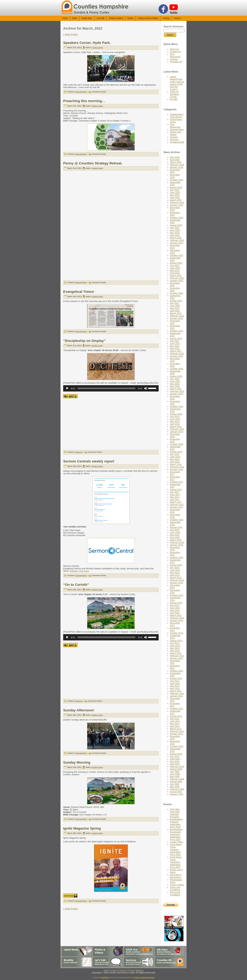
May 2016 (175, 535)
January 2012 (177, 696)
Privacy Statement (136, 970)
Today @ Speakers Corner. (174, 94)
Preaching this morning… (84, 101)
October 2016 (177, 520)
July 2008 (175, 784)
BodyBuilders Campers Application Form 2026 (176, 823)
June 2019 (175, 419)
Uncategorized (177, 142)
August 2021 (176, 338)
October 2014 (177, 595)
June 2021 (175, 344)
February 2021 (177, 354)
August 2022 (176, 301)
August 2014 (176, 603)
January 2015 (177, 583)
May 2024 (175, 233)
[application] (111, 388)
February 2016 (177, 542)
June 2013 (175, 646)
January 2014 (177, 620)
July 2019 (175, 417)
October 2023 (177, 255)
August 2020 (176, 376)
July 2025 (175, 190)
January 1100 (177, 794)
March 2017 (176, 502)
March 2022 (176, 313)
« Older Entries (70, 34)
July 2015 (175, 568)
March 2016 (176, 540)
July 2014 (175, 605)
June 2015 (175, 570)
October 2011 (177, 709)
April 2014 (175, 613)
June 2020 (175, 381)
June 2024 (175, 230)
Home (106, 970)
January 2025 (177, 205)
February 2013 (177, 656)
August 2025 (176, 187)
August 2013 (176, 641)
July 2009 (175, 772)
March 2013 (176, 653)
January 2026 (177, 167)
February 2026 (177, 165)
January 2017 (177, 507)
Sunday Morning (77, 762)
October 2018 (177, 444)
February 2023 (177, 278)
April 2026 (175, 160)
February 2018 (177, 467)
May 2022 (175, 308)
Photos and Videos (175, 133)
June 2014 (175, 608)
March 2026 (176, 162)
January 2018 (177, 469)
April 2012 (175, 688)
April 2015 (175, 575)
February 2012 (177, 693)
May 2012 (175, 686)
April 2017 (175, 500)
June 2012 (175, 683)
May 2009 (175, 777)
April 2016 (175, 537)
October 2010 (177, 746)
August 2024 (176, 225)
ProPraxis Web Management (144, 978)
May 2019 (175, 422)
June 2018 (175, 457)
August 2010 (176, 754)
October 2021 (177, 331)
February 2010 (177, 766)
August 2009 (176, 769)
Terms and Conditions (175, 889)
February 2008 (177, 789)
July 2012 (175, 681)
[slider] (107, 388)
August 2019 (176, 414)
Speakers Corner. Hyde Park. (87, 43)
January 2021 (177, 356)
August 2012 (176, 678)
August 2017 (176, 490)
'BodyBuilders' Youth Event (177, 116)
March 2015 (176, 578)
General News (81, 92)
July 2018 (175, 454)
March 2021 (176, 351)
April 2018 (175, 462)
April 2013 (175, 651)
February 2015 (177, 580)
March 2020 (176, 389)
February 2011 (177, 731)
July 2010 (175, 756)
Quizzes (174, 59)
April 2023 (175, 273)
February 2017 (177, 505)
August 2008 (176, 782)
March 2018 (176, 464)
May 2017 (175, 497)
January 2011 (177, 734)
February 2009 (177, 779)
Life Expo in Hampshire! (176, 876)
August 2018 (176, 452)
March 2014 (176, 615)
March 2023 (176, 276)
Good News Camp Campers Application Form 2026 (176, 850)
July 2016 (175, 530)
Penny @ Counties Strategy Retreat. (93, 163)
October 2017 (177, 482)
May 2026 (175, 157)
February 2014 (177, 618)
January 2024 (177, 243)
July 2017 (175, 492)
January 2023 (177, 281)
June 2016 (175, 532)
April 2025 (175, 197)
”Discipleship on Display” (84, 341)
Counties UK (176, 62)
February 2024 (177, 240)
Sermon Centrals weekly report (89, 461)
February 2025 (177, 203)
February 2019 (177, 429)
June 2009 (175, 774)
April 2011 (175, 726)
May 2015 (175, 573)
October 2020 (177, 369)
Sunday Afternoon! (79, 710)
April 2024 (175, 235)
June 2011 (175, 721)
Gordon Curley (97, 48)
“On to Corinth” (76, 585)
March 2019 (176, 427)
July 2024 (175, 228)
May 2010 (175, 761)
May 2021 (175, 346)
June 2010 (175, 759)
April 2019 (175, 424)
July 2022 (175, 303)
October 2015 (177, 558)
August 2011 (176, 716)
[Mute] (146, 388)
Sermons (79, 452)
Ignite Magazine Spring (82, 828)
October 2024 (177, 218)
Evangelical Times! (79, 292)
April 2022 (175, 311)
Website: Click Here (79, 571)
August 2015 (176, 565)
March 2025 (176, 200)
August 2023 (176, 263)
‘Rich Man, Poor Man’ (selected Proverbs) (175, 813)
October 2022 (177, 293)
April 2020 (175, 386)
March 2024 (176, 238)
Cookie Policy (177, 842)
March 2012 (176, 691)
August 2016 (176, 527)
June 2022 (175, 306)
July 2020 (175, 379)
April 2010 (175, 764)
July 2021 (175, 341)
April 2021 (175, 349)
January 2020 (177, 394)
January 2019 (177, 432)
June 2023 (175, 268)
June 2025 (175, 192)
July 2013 (175, 643)
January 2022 (177, 318)
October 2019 (177, 406)
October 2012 (177, 671)
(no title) (174, 99)
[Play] (67, 388)
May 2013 (175, 648)
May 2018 (175, 459)
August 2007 (176, 792)
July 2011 (175, 719)
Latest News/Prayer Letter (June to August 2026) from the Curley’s (177, 83)
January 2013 (177, 658)
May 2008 (175, 787)
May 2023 (175, 270)
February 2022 (177, 316)
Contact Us (175, 52)
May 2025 (175, 195)
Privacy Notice (177, 885)
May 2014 (175, 610)
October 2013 (177, 633)
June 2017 (175, 495)
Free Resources (175, 55)
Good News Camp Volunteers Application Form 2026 (176, 862)
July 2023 (175, 265)
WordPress (105, 978)
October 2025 (177, 180)
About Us (174, 49)
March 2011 (176, 729)
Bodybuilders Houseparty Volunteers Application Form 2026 (176, 834)
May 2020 (175, 384)
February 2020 (177, 391)
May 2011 (175, 724)
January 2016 (177, 545)
